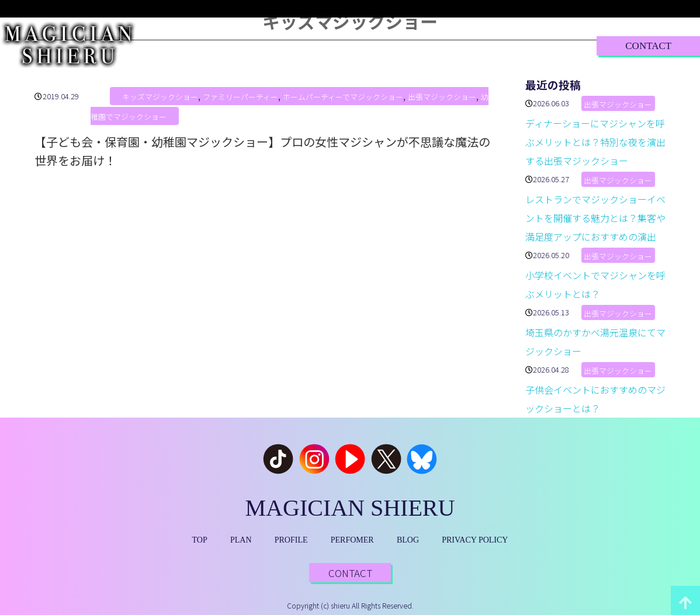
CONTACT (648, 46)
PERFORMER (388, 45)
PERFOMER (352, 540)
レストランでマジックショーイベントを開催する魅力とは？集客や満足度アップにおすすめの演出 (595, 218)
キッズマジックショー (160, 97)
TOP (193, 45)
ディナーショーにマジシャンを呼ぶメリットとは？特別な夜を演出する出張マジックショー (595, 142)
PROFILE (309, 45)
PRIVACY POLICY (475, 540)
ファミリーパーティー (240, 97)
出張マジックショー (442, 97)
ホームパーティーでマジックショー (343, 97)
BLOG (460, 45)
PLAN (246, 45)
